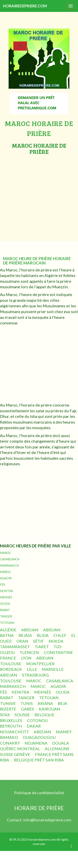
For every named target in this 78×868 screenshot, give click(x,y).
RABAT (5, 610)
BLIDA (43, 635)
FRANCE (8, 658)
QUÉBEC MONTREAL (20, 749)
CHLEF (60, 635)
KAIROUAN (49, 709)
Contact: (15, 820)
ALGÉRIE (8, 630)
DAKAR (34, 726)
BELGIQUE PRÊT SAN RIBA (39, 760)
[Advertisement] (37, 194)
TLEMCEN (29, 652)
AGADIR (6, 578)
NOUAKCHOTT (14, 732)
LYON (26, 658)
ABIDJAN (30, 630)
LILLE (32, 669)
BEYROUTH (11, 726)
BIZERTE (8, 709)
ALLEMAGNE (57, 749)
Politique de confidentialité (39, 793)
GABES (27, 709)
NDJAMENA (36, 743)
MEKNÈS (6, 597)
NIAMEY (64, 732)
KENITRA (6, 591)
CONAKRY (10, 743)
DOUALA (61, 743)
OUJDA (5, 604)
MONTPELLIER (40, 664)
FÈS (3, 584)
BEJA (62, 703)
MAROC (6, 553)
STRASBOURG (35, 675)
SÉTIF (38, 641)
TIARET (42, 647)
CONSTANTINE (58, 652)
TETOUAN (7, 623)
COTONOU (37, 720)
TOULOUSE (11, 664)
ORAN (22, 641)
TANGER (6, 616)
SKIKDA (56, 641)
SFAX (5, 715)
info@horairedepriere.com (47, 820)
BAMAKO (9, 737)
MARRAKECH (9, 565)
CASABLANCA (10, 559)
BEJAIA (25, 635)
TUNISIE (8, 703)
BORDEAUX (11, 669)
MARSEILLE (53, 669)
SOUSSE (22, 715)
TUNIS (27, 703)
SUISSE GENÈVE (15, 754)
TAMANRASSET (15, 647)
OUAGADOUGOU (39, 737)
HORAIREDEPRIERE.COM (25, 6)
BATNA (7, 635)
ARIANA (45, 703)
